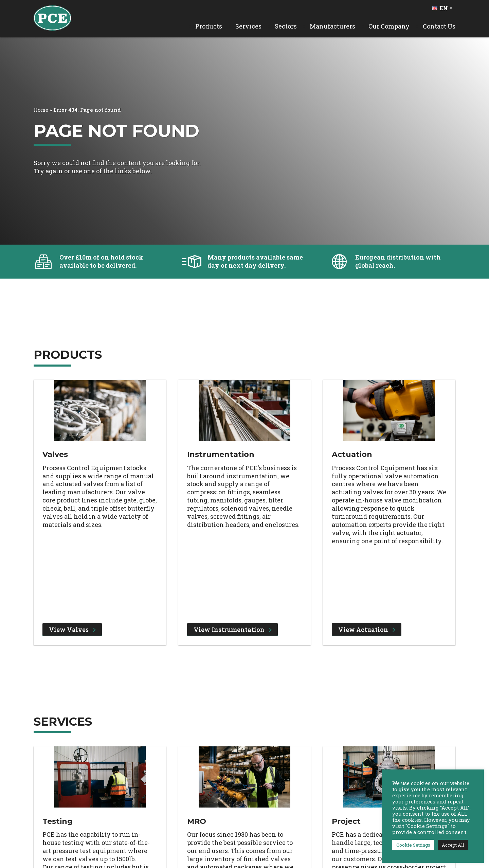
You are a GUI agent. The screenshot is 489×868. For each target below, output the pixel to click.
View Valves (72, 630)
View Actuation (367, 630)
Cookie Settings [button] (413, 845)
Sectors (286, 26)
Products (209, 26)
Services (248, 26)
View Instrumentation (233, 630)
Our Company (389, 26)
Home (41, 110)
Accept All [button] (453, 845)
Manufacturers (332, 26)
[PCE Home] (52, 17)
